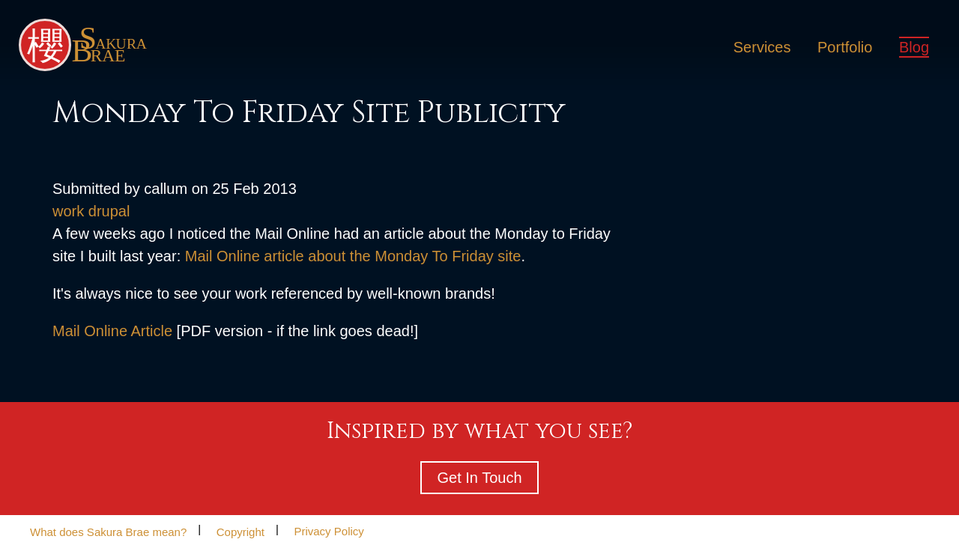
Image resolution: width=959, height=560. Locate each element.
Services (762, 47)
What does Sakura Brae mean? (108, 531)
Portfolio (845, 47)
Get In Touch (479, 478)
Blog (914, 47)
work (68, 211)
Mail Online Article (112, 331)
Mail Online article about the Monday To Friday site (353, 256)
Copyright (240, 531)
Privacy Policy (329, 531)
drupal (109, 211)
